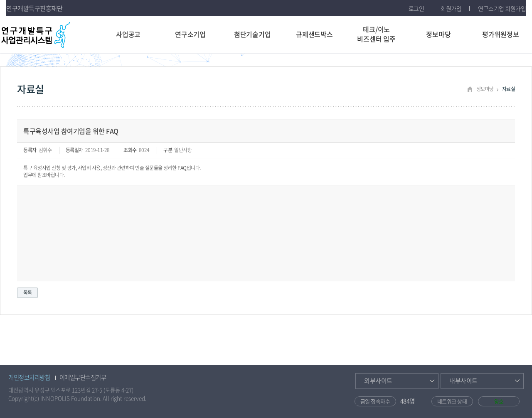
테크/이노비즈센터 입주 (376, 34)
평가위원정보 (501, 34)
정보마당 (438, 34)
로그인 (416, 8)
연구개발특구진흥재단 (34, 8)
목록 (28, 293)
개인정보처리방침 (29, 377)
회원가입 (451, 8)
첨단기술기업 (252, 34)
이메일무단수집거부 (83, 377)
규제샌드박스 (314, 34)
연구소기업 (190, 34)
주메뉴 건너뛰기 (0, 0)
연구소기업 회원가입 (502, 8)
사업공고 (128, 34)
